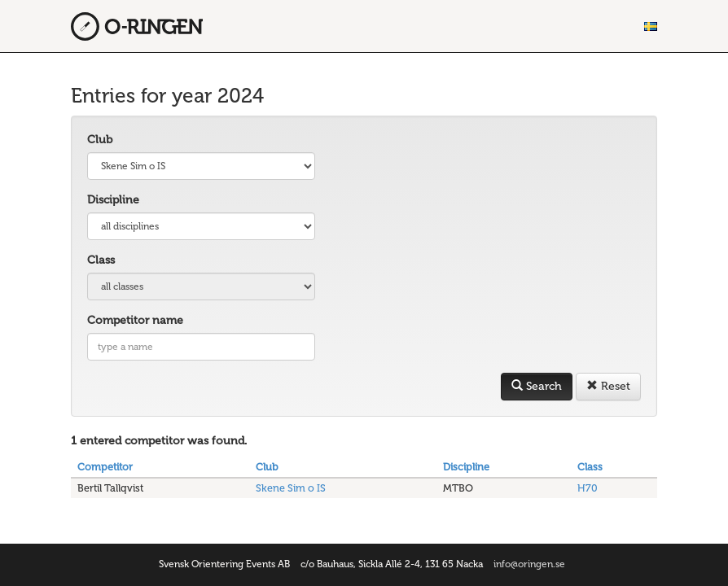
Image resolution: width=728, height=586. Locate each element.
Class (101, 260)
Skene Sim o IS (291, 488)
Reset (608, 386)
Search (537, 386)
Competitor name (135, 320)
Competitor (105, 467)
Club (100, 140)
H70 (588, 488)
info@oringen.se (529, 564)
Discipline (113, 200)
